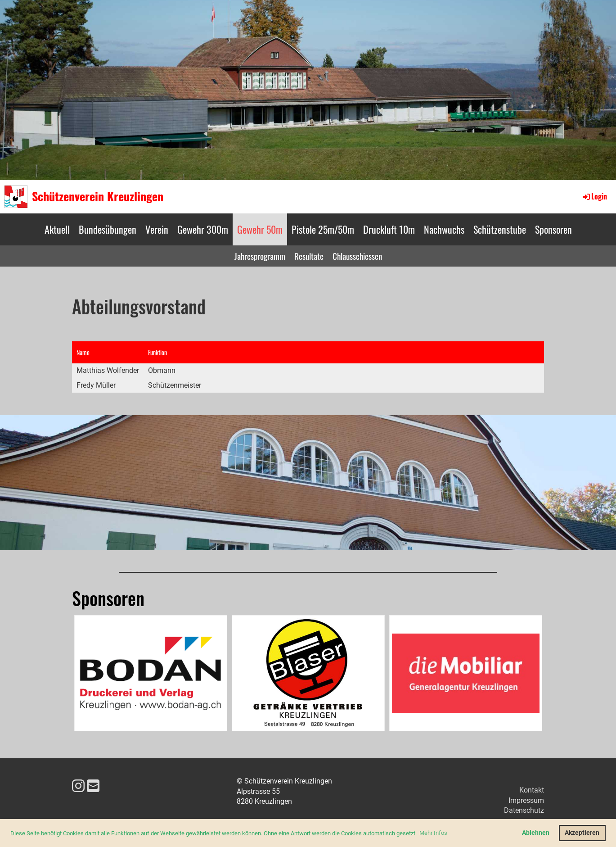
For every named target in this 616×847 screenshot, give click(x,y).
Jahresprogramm (260, 256)
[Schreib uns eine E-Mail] (93, 786)
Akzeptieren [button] (582, 833)
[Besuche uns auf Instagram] (78, 786)
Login (594, 196)
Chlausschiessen (357, 256)
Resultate (309, 256)
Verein (157, 229)
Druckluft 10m (389, 229)
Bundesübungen (108, 229)
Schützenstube (500, 229)
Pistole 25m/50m (323, 229)
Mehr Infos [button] (433, 833)
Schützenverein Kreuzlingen (98, 196)
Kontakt (532, 790)
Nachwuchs (444, 229)
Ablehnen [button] (536, 833)
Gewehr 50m (260, 229)
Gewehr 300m (203, 229)
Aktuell (57, 229)
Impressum (526, 800)
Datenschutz (524, 810)
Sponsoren (553, 229)
